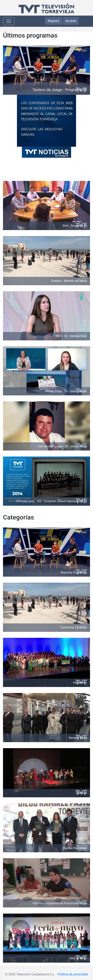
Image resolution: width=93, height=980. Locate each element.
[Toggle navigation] (9, 21)
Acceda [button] (71, 21)
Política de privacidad (73, 974)
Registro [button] (53, 21)
